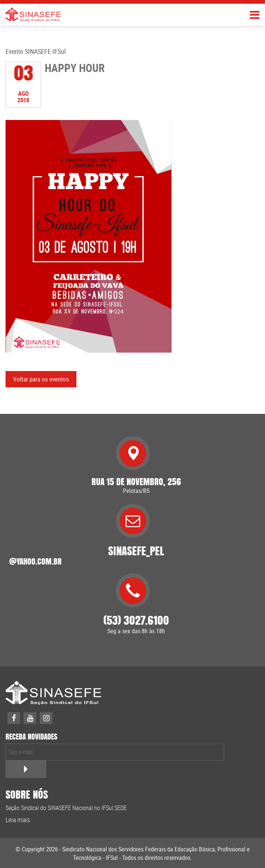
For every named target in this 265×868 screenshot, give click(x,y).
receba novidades (31, 737)
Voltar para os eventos (41, 379)
